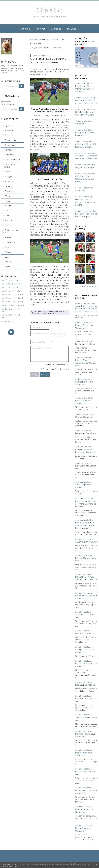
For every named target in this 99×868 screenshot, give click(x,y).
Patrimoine (10, 225)
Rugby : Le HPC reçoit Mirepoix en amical (47, 48)
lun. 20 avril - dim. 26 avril (12, 294)
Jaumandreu (81, 717)
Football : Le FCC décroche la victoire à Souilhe (85, 202)
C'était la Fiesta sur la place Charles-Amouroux (47, 39)
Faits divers (10, 191)
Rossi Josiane (82, 401)
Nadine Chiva (81, 699)
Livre (7, 211)
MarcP (78, 633)
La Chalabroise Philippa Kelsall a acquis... (86, 215)
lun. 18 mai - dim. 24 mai (12, 280)
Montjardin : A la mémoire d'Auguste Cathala (84, 89)
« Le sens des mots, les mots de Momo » (86, 504)
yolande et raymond (85, 306)
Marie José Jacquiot (85, 790)
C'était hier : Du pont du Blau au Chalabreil (86, 146)
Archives (41, 29)
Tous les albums (91, 286)
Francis (79, 433)
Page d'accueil (36, 43)
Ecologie (8, 177)
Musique (9, 220)
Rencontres (10, 242)
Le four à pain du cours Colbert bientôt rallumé (86, 102)
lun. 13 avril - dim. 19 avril (12, 298)
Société (8, 262)
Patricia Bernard (83, 325)
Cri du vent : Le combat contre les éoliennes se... (86, 157)
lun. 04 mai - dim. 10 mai (12, 287)
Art (6, 135)
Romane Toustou (83, 734)
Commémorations (13, 159)
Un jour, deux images (85, 167)
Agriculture (10, 125)
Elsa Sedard (81, 772)
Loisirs (8, 216)
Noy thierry (81, 466)
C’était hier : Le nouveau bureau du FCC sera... (86, 113)
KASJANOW (81, 558)
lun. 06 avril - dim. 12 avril (12, 302)
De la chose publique (9, 166)
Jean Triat (80, 615)
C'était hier (10, 145)
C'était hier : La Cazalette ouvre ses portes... (85, 179)
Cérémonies (10, 155)
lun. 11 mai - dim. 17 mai (12, 284)
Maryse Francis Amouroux (82, 362)
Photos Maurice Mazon (10, 231)
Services (9, 252)
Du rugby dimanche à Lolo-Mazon (85, 134)
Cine (77, 417)
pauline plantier (82, 382)
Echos (8, 172)
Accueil (26, 29)
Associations (10, 140)
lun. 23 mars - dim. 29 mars (10, 310)
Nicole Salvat (81, 523)
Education (9, 181)
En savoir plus (12, 866)
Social (7, 257)
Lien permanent (39, 312)
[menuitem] (26, 29)
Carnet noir (10, 150)
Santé (7, 247)
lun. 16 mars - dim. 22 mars (10, 316)
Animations (10, 130)
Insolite (8, 206)
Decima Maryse (83, 753)
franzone (79, 501)
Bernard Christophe (84, 596)
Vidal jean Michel (83, 650)
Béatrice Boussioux (84, 664)
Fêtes (7, 196)
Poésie (8, 237)
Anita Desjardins (83, 485)
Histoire (8, 201)
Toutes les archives (9, 321)
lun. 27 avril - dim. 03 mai (12, 291)
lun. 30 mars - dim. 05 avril (12, 305)
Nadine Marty (82, 828)
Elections (9, 186)
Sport (7, 267)
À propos (56, 29)
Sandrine (79, 542)
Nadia (78, 344)
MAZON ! (72, 29)
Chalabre (50, 10)
